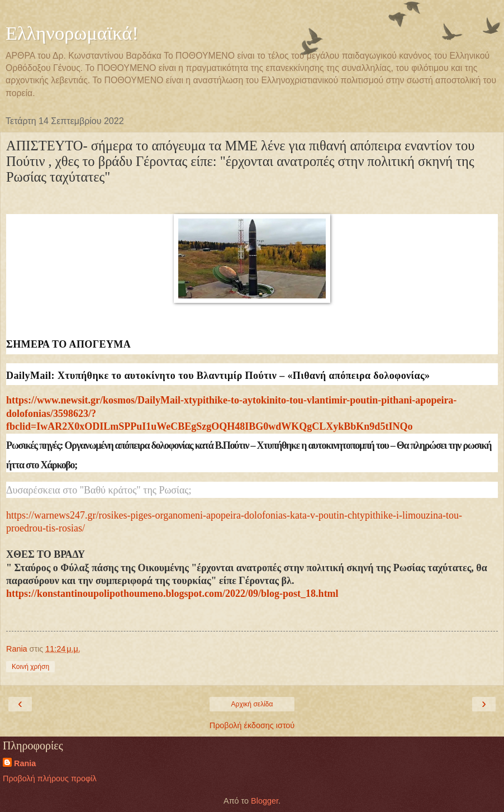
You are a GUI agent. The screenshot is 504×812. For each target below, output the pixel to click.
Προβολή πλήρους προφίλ (50, 778)
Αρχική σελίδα (252, 704)
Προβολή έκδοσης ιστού (252, 725)
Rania (25, 763)
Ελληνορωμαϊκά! (72, 33)
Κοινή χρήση (30, 667)
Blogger (265, 801)
